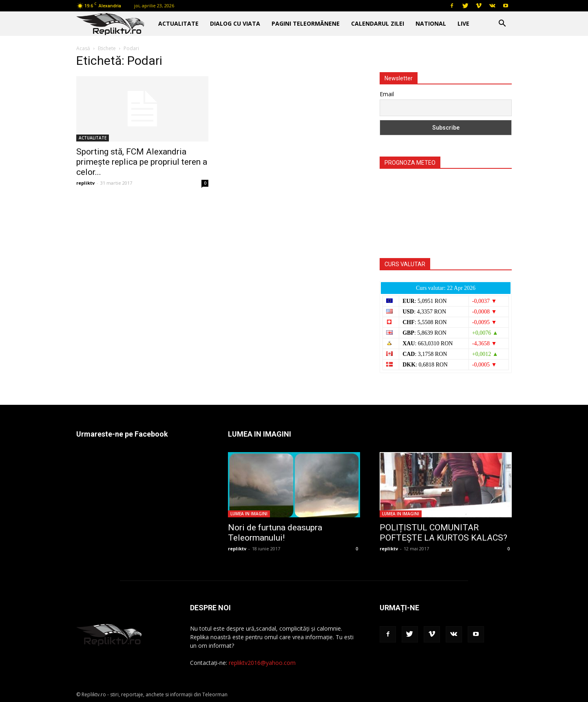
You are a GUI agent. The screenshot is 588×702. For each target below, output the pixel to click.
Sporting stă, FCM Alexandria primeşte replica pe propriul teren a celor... (142, 162)
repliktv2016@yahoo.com (262, 663)
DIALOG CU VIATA (235, 23)
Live (463, 23)
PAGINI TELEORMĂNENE (306, 23)
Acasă (83, 48)
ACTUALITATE (178, 23)
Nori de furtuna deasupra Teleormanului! (275, 533)
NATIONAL (431, 23)
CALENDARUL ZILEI (378, 23)
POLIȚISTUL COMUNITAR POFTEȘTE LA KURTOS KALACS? (443, 533)
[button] (502, 24)
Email (387, 94)
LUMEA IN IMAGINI (249, 514)
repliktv (85, 183)
